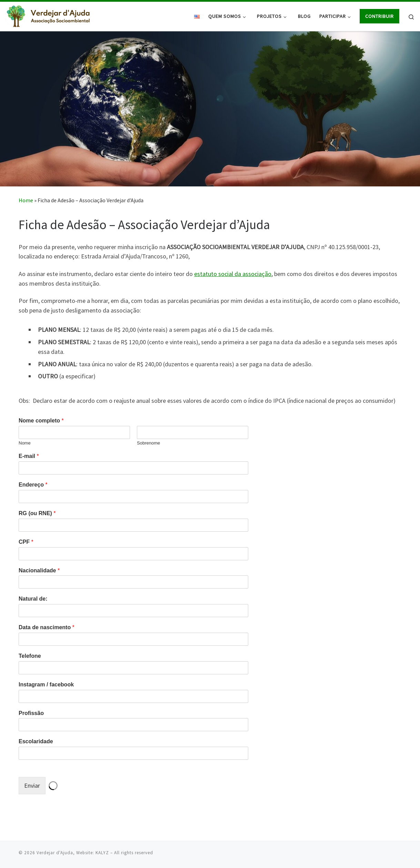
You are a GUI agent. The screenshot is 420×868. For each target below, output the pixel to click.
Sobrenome (148, 443)
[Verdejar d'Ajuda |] (48, 15)
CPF (26, 542)
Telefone (30, 656)
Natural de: (33, 599)
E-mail (29, 456)
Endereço (33, 485)
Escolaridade (36, 741)
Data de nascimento (47, 627)
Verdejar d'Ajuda (55, 852)
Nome (25, 443)
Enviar (32, 785)
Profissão (31, 713)
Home (26, 200)
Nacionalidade (39, 570)
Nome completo (41, 421)
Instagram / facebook (46, 685)
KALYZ (102, 852)
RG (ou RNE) (37, 513)
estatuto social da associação (233, 274)
